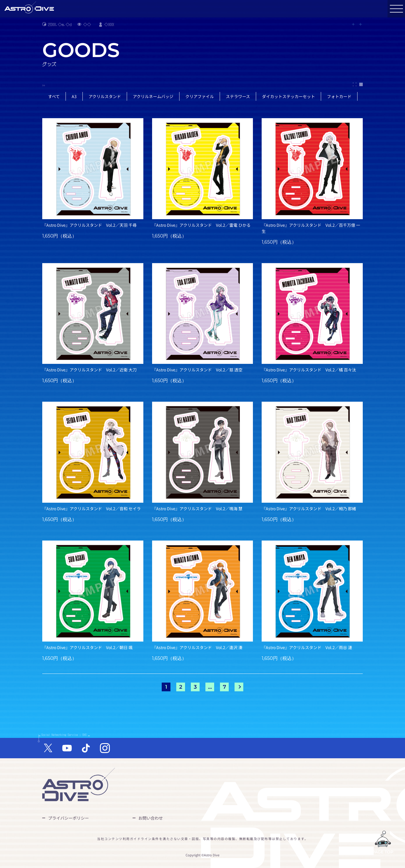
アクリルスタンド (105, 96)
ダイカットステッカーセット (288, 96)
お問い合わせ (151, 818)
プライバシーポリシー (68, 818)
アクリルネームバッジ (153, 96)
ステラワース (238, 96)
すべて (54, 96)
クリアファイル (200, 96)
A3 (74, 96)
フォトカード (339, 96)
